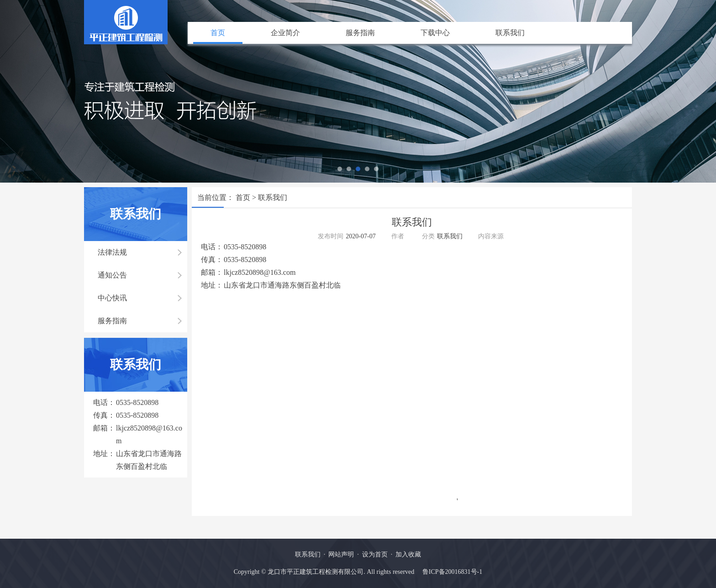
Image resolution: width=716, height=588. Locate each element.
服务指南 (360, 33)
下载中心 (435, 33)
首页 (218, 33)
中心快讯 (112, 298)
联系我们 (510, 33)
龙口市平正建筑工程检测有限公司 (316, 572)
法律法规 (112, 252)
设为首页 (375, 554)
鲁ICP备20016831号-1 (452, 572)
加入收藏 (408, 554)
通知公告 (112, 275)
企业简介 (285, 33)
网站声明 (341, 554)
